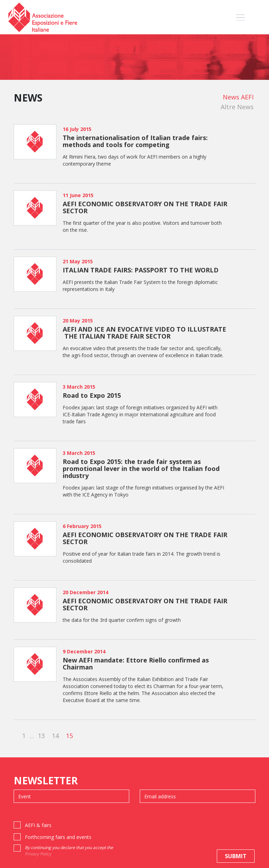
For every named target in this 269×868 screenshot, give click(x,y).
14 (55, 736)
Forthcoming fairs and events (58, 837)
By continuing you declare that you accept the (69, 851)
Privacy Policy (38, 854)
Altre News (237, 107)
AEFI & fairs (38, 825)
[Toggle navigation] (240, 17)
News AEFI (238, 97)
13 (41, 736)
